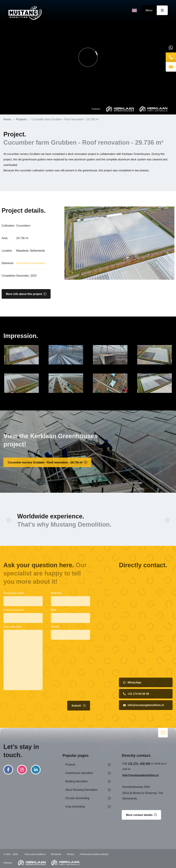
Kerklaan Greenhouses (120, 109)
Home (25, 13)
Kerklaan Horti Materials (153, 109)
